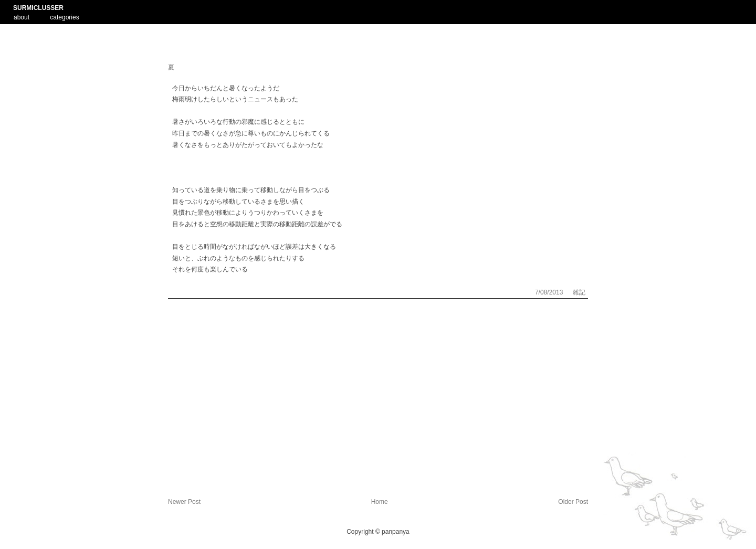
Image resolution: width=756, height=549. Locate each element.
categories (64, 17)
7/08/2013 (550, 292)
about (22, 16)
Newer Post (184, 502)
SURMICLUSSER (38, 8)
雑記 (579, 292)
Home (380, 502)
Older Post (573, 502)
